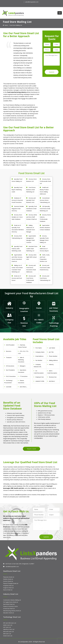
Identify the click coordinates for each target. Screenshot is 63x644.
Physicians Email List (9, 577)
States (39, 308)
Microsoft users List (8, 631)
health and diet (19, 488)
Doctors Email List (8, 581)
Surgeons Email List (8, 588)
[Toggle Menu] (60, 13)
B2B (12, 488)
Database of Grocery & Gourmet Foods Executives (17, 200)
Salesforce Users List (9, 629)
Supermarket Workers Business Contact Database (45, 227)
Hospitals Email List (8, 586)
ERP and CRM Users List (10, 623)
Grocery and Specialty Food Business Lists (31, 200)
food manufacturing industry (17, 92)
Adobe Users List (8, 625)
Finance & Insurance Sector (10, 606)
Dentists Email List (8, 579)
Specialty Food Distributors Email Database (32, 209)
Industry (9, 308)
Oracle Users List (8, 636)
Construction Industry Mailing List (12, 600)
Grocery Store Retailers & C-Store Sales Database (17, 217)
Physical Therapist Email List (11, 583)
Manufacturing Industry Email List (12, 611)
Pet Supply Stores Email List (11, 602)
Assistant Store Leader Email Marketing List (32, 249)
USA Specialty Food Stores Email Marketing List (45, 209)
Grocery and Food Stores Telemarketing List (45, 278)
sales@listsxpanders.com (32, 2)
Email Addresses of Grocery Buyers (44, 249)
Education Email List (9, 613)
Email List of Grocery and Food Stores (17, 278)
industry (34, 488)
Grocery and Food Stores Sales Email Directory (45, 267)
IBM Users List (7, 634)
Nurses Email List (8, 590)
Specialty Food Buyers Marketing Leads (17, 190)
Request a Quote (31, 449)
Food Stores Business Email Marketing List (31, 190)
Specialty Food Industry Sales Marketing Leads (17, 249)
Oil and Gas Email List (9, 609)
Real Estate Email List (9, 604)
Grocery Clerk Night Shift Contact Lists (31, 257)
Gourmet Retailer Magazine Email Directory (18, 209)
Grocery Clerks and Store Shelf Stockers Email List (32, 217)
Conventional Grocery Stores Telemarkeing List (45, 200)
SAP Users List (7, 627)
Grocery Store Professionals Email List (45, 181)
